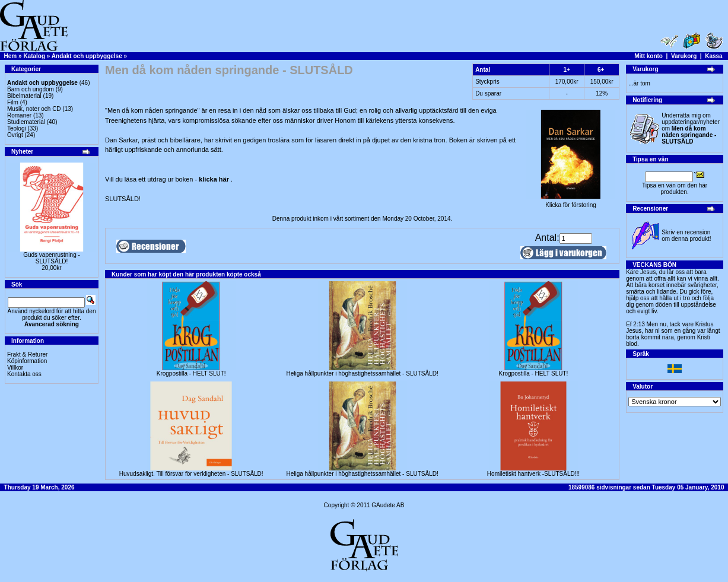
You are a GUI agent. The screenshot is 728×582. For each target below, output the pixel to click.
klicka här (215, 179)
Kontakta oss (24, 374)
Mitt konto (648, 56)
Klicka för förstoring (571, 202)
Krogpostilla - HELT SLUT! (191, 373)
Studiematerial (26, 122)
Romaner (19, 115)
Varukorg (684, 56)
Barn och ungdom (31, 89)
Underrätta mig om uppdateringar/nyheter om (691, 128)
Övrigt (15, 135)
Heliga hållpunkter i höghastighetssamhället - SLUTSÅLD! (362, 373)
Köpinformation (27, 361)
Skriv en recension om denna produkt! (686, 236)
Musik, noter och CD (34, 109)
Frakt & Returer (27, 354)
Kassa (713, 56)
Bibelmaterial (24, 96)
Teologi (17, 128)
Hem (11, 56)
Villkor (15, 368)
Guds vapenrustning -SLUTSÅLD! (52, 258)
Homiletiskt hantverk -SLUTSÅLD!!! (533, 474)
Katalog (34, 56)
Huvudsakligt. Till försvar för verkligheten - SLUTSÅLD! (191, 474)
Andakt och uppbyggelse (87, 56)
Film (13, 102)
